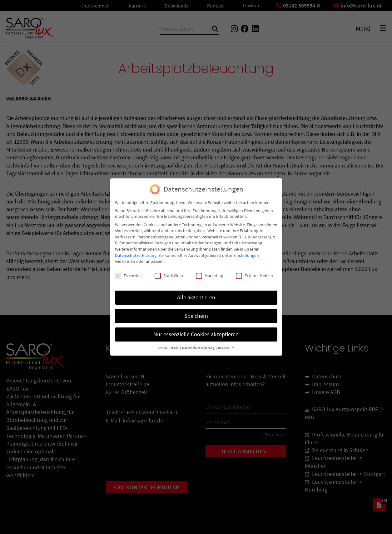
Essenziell (128, 273)
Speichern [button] (196, 313)
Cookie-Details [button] (169, 345)
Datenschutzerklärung (136, 252)
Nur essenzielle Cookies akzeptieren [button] (196, 331)
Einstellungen (246, 252)
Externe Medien (254, 273)
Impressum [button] (226, 345)
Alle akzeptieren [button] (196, 294)
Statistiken (169, 273)
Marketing (209, 273)
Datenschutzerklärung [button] (199, 345)
